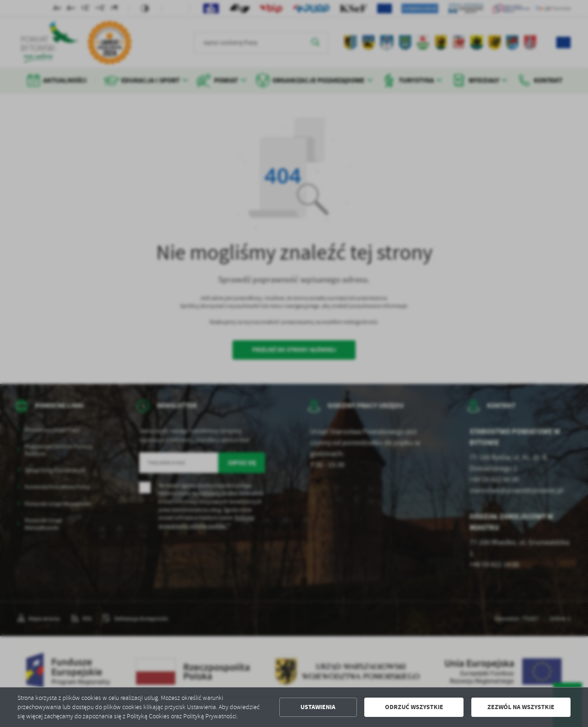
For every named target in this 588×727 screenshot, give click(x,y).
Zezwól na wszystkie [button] (521, 707)
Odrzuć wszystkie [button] (414, 707)
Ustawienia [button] (318, 707)
